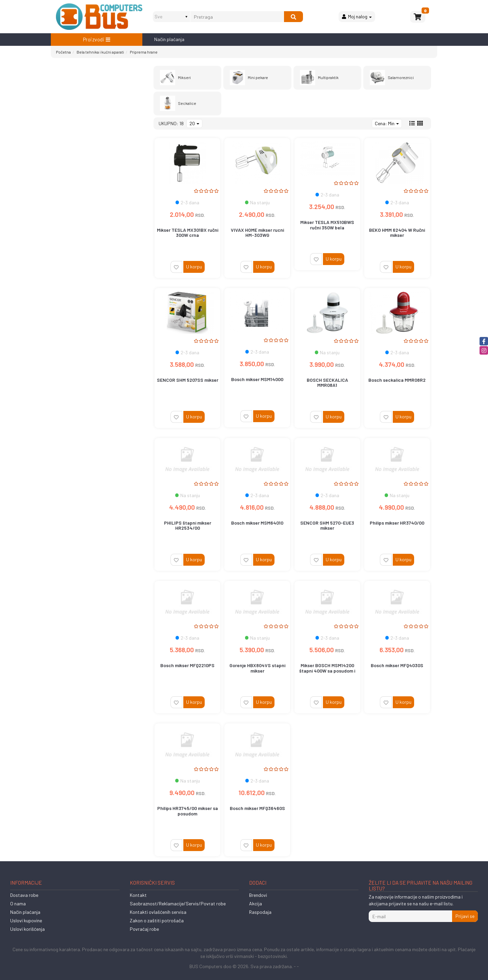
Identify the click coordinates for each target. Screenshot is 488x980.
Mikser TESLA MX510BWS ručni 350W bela (327, 225)
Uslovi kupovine (26, 920)
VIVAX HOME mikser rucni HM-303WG (257, 232)
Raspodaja (260, 912)
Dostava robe (24, 895)
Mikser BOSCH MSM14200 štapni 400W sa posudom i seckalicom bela (327, 671)
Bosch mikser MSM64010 (257, 523)
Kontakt (138, 895)
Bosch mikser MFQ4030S (397, 665)
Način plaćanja (169, 39)
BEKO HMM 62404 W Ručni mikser (397, 232)
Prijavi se (465, 916)
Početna (63, 52)
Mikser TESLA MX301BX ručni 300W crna (188, 232)
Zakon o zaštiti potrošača (157, 920)
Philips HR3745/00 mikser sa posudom (188, 811)
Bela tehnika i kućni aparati (100, 52)
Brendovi (258, 895)
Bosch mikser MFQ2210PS (187, 665)
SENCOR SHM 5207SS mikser (188, 380)
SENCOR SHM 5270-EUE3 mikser (327, 525)
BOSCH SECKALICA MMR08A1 (327, 382)
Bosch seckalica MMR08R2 (397, 380)
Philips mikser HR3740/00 (397, 523)
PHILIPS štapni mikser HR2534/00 (188, 525)
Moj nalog (357, 16)
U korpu (194, 267)
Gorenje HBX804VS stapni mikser (257, 668)
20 (194, 123)
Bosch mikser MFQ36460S (257, 808)
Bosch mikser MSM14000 (257, 379)
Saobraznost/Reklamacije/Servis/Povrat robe (178, 903)
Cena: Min (387, 123)
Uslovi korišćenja (27, 929)
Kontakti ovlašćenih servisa (158, 912)
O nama (18, 903)
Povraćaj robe (144, 929)
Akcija (256, 903)
